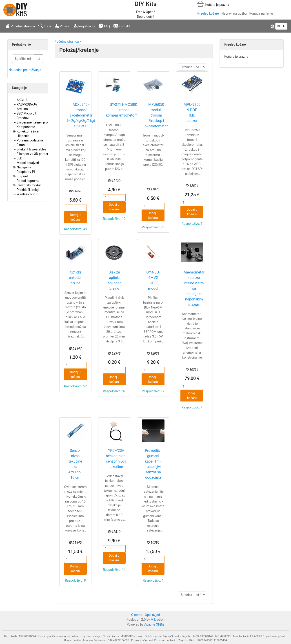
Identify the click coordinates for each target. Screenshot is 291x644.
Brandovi (23, 118)
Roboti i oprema (28, 181)
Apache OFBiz (154, 625)
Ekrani (21, 145)
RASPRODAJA (27, 105)
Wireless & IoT (27, 194)
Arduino (22, 109)
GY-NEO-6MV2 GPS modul (153, 280)
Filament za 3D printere (33, 154)
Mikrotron (158, 620)
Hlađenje (23, 136)
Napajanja (24, 167)
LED (19, 158)
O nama (137, 615)
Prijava (62, 26)
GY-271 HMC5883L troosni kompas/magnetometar (125, 110)
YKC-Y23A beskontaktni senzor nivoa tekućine (116, 459)
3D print (22, 176)
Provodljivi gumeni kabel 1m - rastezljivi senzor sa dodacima (153, 464)
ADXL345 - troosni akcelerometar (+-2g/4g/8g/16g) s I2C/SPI (81, 115)
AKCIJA (22, 100)
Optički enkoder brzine (75, 278)
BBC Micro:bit (26, 114)
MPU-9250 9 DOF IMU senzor (192, 113)
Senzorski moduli (29, 185)
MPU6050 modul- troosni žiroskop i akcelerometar (156, 115)
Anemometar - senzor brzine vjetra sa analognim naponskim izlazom (194, 288)
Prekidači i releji (28, 190)
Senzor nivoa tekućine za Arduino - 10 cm (75, 464)
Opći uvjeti (152, 615)
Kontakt (122, 26)
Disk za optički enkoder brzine (114, 280)
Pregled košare (208, 14)
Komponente (26, 127)
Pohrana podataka (30, 140)
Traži (45, 26)
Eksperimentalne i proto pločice (39, 122)
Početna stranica (20, 26)
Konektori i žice (28, 131)
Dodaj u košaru (75, 217)
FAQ (104, 26)
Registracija (84, 26)
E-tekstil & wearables (31, 149)
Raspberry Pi (26, 172)
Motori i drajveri (28, 163)
